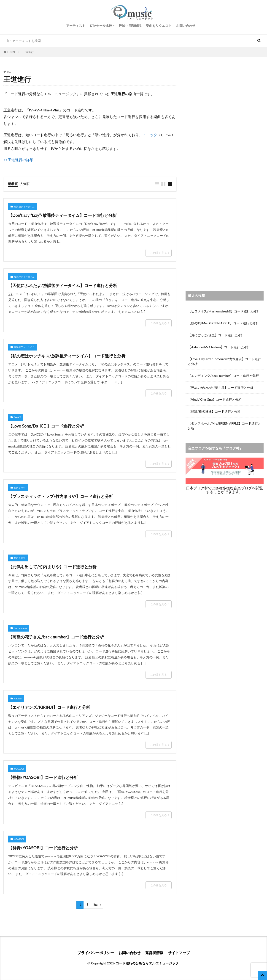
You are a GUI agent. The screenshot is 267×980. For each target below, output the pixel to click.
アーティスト (76, 26)
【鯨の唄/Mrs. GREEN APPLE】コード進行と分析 (223, 323)
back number (20, 628)
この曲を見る (159, 253)
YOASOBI (19, 769)
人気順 (25, 184)
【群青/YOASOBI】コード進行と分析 (43, 848)
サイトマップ (179, 953)
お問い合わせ (186, 26)
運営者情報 (154, 953)
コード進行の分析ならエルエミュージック (147, 963)
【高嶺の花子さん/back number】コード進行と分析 (56, 637)
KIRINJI (18, 698)
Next (96, 905)
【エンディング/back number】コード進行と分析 (223, 376)
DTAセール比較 (101, 26)
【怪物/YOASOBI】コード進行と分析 (43, 777)
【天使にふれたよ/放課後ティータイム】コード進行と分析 (63, 285)
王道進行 (28, 52)
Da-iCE (18, 417)
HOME (12, 52)
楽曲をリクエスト (159, 26)
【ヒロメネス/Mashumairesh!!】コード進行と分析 (224, 311)
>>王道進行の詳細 (18, 160)
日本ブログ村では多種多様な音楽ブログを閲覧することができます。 (224, 490)
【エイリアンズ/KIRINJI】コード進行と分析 (49, 707)
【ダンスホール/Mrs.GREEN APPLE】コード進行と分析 (224, 426)
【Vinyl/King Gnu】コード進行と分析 (215, 399)
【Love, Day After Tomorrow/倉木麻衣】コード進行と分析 (224, 361)
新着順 (13, 184)
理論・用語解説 (130, 26)
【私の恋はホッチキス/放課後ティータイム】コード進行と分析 (67, 356)
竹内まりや (20, 488)
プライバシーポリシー (96, 953)
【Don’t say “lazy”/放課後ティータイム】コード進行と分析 (62, 215)
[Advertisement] (225, 103)
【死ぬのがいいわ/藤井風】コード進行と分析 (221, 388)
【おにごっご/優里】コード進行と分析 (216, 335)
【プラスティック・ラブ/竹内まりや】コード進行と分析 (61, 496)
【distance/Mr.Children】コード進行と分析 (219, 347)
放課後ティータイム (24, 207)
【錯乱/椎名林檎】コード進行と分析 (214, 411)
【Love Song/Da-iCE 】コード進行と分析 (46, 426)
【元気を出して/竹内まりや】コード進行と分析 (52, 567)
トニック (150, 135)
